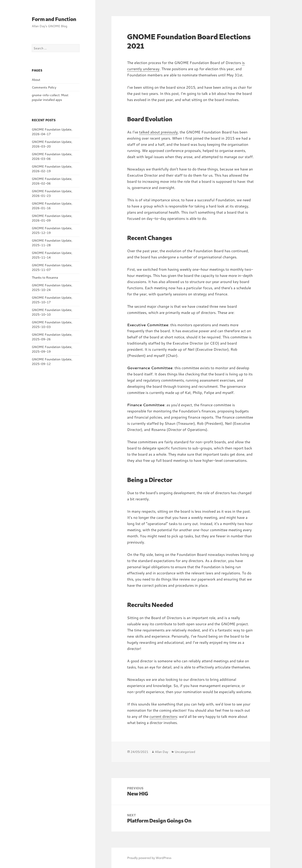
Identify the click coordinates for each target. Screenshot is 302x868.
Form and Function (54, 19)
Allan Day (161, 752)
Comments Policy (44, 87)
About (36, 80)
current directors (163, 716)
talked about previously (158, 132)
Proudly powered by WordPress (149, 858)
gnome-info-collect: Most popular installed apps (50, 97)
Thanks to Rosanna (45, 277)
